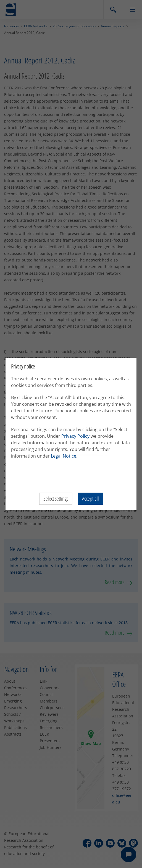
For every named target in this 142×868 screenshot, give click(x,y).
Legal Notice (64, 456)
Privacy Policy (75, 436)
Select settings (56, 499)
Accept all (90, 499)
